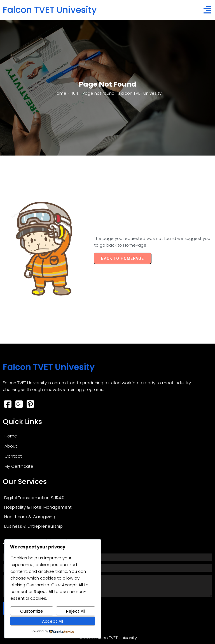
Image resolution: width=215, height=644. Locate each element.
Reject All (76, 611)
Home (60, 93)
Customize (32, 611)
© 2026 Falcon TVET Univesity (108, 638)
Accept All (52, 621)
